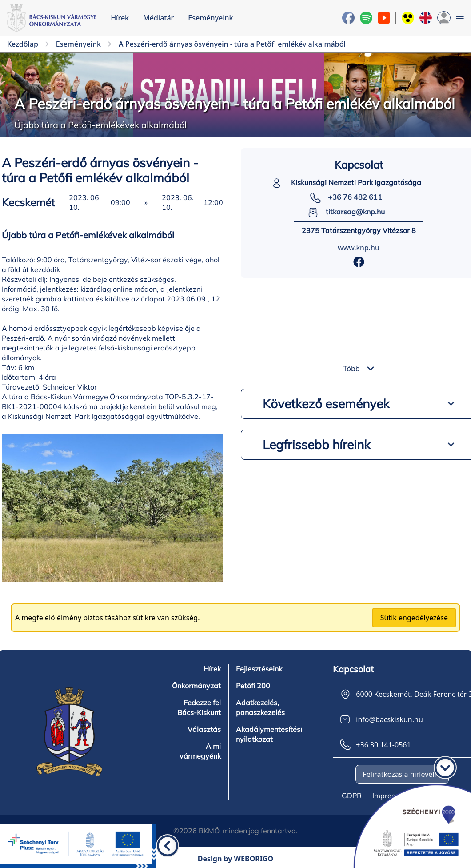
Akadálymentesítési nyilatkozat (269, 734)
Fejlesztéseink (259, 669)
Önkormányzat (196, 686)
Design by (236, 859)
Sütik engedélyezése (414, 618)
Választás (204, 729)
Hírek (120, 18)
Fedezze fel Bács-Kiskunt (199, 707)
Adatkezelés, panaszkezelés (260, 707)
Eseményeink (210, 18)
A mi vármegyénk (200, 751)
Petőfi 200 (253, 686)
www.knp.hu (359, 248)
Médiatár (158, 18)
